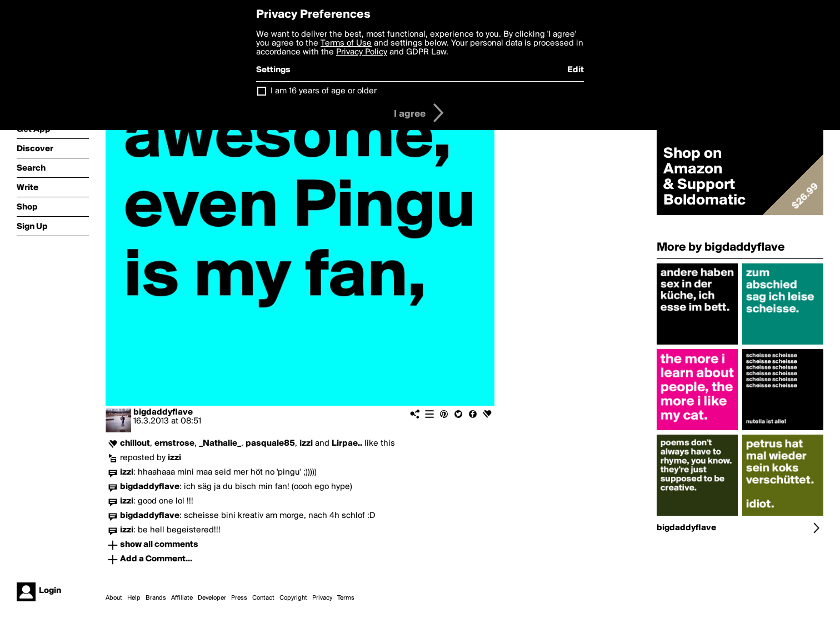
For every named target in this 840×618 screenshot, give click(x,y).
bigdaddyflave (163, 412)
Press (239, 598)
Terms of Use (346, 43)
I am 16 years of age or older (324, 91)
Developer (212, 598)
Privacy (322, 598)
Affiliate (182, 598)
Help (134, 598)
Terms (346, 598)
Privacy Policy (362, 52)
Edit (576, 70)
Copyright (293, 598)
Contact (263, 598)
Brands (156, 598)
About (114, 598)
